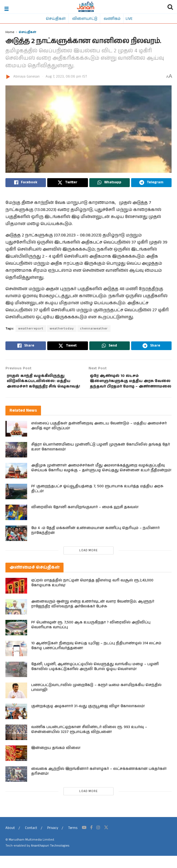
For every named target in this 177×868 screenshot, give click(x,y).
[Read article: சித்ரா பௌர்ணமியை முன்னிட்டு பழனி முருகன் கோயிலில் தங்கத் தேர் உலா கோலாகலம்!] (16, 462)
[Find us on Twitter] (106, 840)
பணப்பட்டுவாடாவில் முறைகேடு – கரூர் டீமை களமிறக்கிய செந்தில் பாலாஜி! (96, 700)
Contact (31, 840)
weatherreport (31, 330)
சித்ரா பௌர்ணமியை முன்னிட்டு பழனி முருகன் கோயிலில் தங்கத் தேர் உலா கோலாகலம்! (101, 459)
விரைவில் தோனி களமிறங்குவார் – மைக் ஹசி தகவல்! (85, 519)
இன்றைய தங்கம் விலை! (56, 760)
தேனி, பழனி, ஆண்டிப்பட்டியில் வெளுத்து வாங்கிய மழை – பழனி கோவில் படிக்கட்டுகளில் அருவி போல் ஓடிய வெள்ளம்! (95, 679)
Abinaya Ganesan (26, 77)
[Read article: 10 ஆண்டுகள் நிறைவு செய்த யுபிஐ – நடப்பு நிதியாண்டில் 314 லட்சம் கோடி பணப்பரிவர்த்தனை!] (16, 661)
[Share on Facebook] (26, 183)
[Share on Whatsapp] (110, 183)
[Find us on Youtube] (84, 840)
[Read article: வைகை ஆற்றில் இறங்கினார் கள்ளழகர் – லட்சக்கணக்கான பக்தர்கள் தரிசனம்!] (16, 786)
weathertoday (62, 330)
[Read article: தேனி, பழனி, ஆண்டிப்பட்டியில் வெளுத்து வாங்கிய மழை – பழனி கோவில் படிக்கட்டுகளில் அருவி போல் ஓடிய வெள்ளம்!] (16, 682)
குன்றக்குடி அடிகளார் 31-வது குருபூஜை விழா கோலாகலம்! (88, 718)
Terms (73, 840)
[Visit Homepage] (86, 7)
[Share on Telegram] (151, 183)
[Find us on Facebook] (91, 840)
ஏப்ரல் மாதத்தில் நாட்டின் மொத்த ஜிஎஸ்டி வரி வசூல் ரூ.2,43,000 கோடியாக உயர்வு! (92, 595)
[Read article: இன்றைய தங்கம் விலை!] (16, 765)
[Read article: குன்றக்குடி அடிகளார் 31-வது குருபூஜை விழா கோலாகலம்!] (16, 723)
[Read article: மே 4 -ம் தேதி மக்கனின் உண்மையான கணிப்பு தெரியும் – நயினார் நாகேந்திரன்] (16, 545)
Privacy (53, 840)
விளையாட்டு (85, 18)
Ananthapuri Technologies (50, 858)
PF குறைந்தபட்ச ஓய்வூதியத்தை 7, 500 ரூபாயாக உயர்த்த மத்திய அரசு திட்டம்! (97, 501)
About (10, 840)
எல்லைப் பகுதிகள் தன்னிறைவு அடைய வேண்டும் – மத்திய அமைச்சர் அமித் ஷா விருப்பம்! (99, 438)
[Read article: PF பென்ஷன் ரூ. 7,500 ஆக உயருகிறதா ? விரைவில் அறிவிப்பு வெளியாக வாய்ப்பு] (16, 640)
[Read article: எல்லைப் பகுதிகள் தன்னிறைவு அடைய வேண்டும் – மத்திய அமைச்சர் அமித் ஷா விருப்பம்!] (16, 441)
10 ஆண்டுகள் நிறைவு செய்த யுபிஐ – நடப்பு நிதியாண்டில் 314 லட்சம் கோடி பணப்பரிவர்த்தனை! (96, 658)
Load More (88, 563)
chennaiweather (94, 330)
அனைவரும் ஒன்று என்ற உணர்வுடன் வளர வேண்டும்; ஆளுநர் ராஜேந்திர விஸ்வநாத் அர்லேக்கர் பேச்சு (93, 616)
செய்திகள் (56, 18)
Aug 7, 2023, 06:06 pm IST (66, 77)
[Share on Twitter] (67, 183)
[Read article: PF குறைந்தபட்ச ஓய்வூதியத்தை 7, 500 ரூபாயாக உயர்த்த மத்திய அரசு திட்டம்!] (16, 504)
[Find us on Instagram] (98, 840)
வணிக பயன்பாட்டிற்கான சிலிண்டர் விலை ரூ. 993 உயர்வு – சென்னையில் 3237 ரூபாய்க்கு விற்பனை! (89, 741)
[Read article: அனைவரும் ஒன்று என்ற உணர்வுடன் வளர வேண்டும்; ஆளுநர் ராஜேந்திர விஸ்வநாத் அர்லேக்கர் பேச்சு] (16, 619)
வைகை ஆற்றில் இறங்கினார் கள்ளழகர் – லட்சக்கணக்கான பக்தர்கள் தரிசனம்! (99, 783)
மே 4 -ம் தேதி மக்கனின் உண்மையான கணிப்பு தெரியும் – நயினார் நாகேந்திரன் (95, 543)
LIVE (129, 18)
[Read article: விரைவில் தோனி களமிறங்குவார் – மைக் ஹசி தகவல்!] (16, 525)
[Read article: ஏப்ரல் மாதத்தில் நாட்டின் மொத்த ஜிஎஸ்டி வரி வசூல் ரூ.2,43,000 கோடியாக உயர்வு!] (16, 598)
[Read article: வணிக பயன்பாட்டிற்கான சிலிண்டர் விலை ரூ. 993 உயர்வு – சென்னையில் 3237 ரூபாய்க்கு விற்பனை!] (16, 744)
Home (10, 32)
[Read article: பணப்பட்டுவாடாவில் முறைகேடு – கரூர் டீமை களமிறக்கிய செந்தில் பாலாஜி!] (16, 702)
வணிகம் (112, 18)
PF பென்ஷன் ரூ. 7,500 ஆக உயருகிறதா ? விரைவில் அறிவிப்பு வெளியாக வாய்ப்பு (91, 637)
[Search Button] (170, 7)
